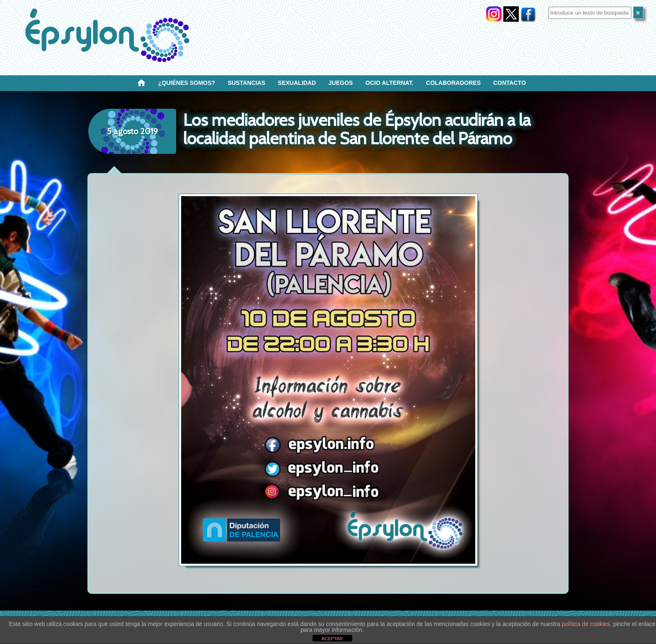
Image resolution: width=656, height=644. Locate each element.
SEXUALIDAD (297, 83)
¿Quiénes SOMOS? (187, 83)
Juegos (341, 83)
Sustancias (246, 83)
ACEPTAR (332, 639)
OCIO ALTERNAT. (389, 83)
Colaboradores (453, 83)
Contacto (510, 83)
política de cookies (586, 624)
